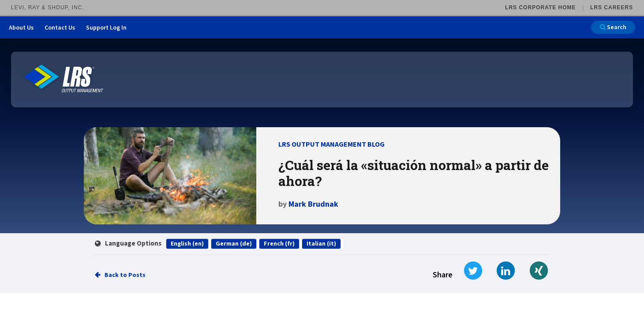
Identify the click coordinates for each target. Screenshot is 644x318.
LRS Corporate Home (540, 8)
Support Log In (106, 28)
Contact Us (60, 28)
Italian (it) (321, 244)
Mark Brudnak (313, 204)
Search (613, 27)
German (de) (234, 244)
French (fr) (279, 244)
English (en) (187, 244)
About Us (21, 28)
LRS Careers (612, 8)
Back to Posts (125, 275)
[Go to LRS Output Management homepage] (64, 79)
